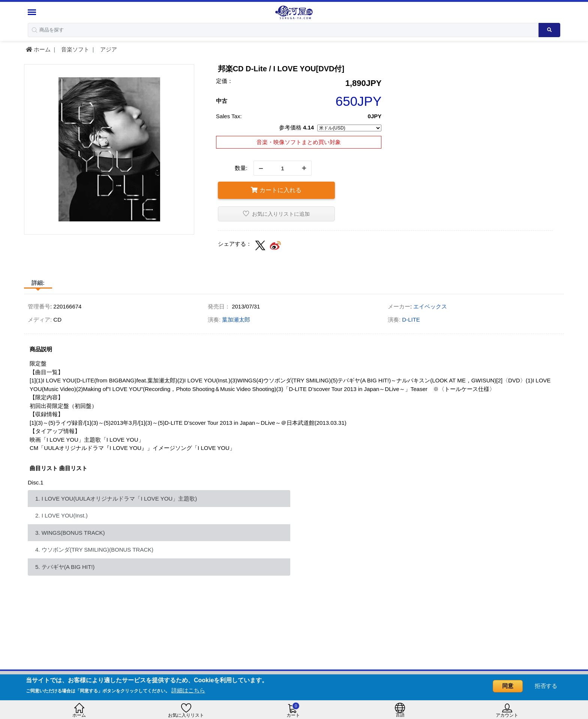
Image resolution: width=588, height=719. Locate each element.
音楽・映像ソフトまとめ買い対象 (299, 142)
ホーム (38, 49)
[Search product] (550, 30)
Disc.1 (36, 482)
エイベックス (430, 306)
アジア (108, 49)
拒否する (546, 686)
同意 (508, 686)
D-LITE (411, 320)
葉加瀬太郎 (236, 320)
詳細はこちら (188, 690)
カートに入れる (276, 190)
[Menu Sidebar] (33, 12)
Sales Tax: (229, 116)
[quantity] (283, 168)
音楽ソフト (74, 49)
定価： (224, 81)
